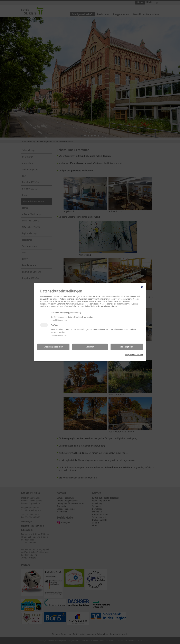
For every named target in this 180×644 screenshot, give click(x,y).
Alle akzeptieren (127, 347)
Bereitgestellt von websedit (134, 355)
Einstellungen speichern (53, 347)
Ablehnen (90, 347)
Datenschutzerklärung (108, 306)
